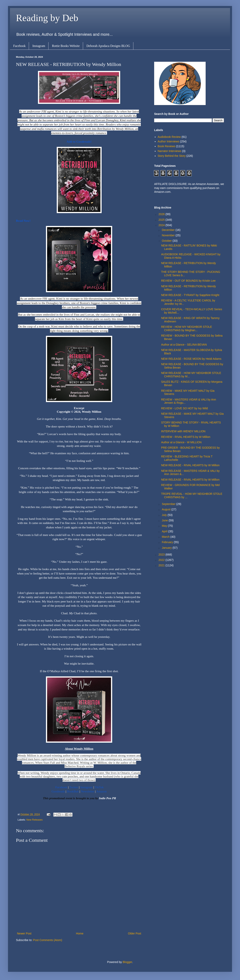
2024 (162, 225)
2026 (162, 214)
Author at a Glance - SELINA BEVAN (184, 345)
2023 (162, 555)
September (169, 504)
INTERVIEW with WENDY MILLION (183, 431)
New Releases (34, 820)
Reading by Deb (47, 18)
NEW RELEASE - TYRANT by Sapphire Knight (190, 295)
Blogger (127, 962)
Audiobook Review (169, 137)
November (169, 235)
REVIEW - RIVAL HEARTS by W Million (186, 437)
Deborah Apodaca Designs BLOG (108, 46)
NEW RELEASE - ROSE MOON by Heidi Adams (191, 359)
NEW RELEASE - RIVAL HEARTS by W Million (190, 465)
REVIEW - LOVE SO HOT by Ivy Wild (184, 408)
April (165, 531)
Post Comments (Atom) (48, 940)
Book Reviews (167, 146)
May (165, 526)
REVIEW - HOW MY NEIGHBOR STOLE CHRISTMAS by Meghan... (187, 328)
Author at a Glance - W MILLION (181, 442)
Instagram (39, 46)
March (166, 537)
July (165, 515)
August (166, 509)
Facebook (19, 46)
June (165, 520)
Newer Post (24, 933)
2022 (162, 560)
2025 (162, 220)
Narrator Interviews (170, 151)
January (167, 548)
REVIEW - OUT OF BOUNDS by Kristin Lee (188, 281)
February (168, 542)
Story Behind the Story (172, 156)
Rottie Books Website (66, 46)
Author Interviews (169, 141)
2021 (162, 565)
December (169, 230)
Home (80, 933)
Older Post (135, 933)
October (167, 241)
